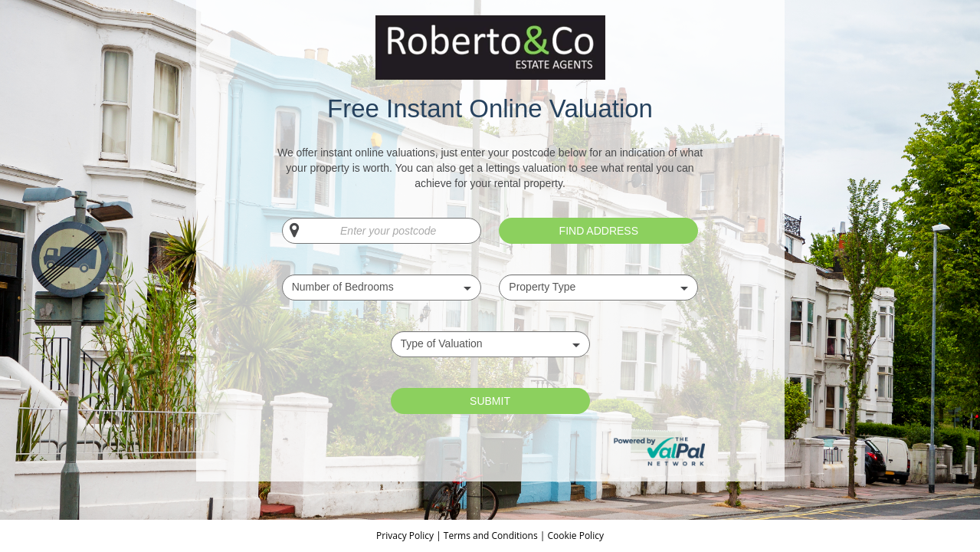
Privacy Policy (406, 536)
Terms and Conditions (491, 536)
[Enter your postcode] (382, 231)
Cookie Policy (575, 536)
